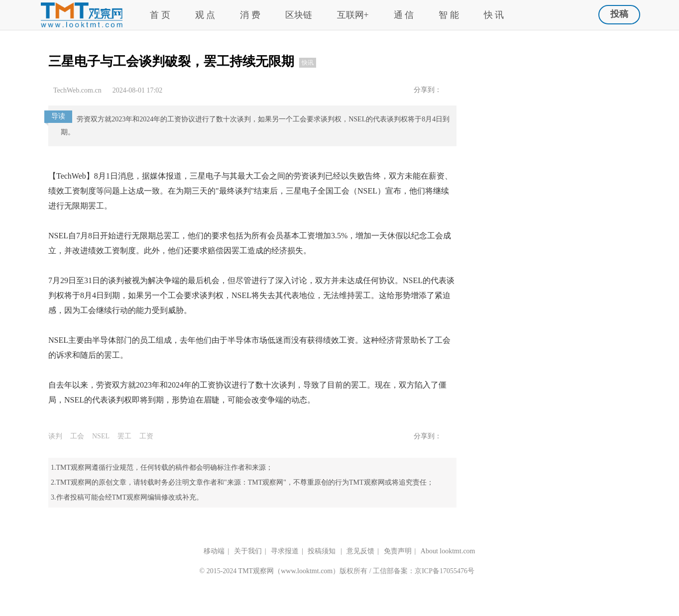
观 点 (205, 15)
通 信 (404, 15)
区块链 (299, 15)
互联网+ (353, 15)
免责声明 (398, 551)
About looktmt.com (448, 551)
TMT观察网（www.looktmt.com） (289, 571)
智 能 (449, 15)
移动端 (214, 551)
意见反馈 (360, 551)
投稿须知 (323, 551)
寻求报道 (285, 551)
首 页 (160, 15)
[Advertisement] (559, 80)
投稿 (619, 14)
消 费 (250, 15)
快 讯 (494, 15)
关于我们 (248, 551)
